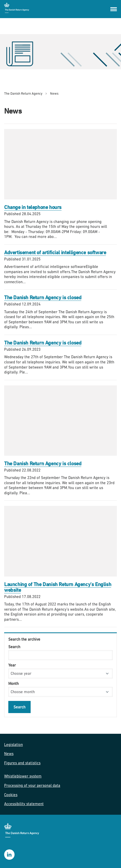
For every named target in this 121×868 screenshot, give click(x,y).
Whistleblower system (23, 776)
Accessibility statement (24, 804)
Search (14, 647)
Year (12, 665)
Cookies (11, 795)
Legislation (14, 744)
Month (14, 683)
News (9, 754)
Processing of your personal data (32, 785)
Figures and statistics (22, 763)
